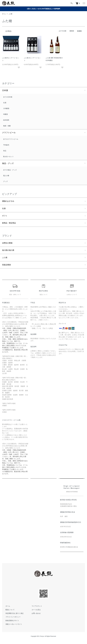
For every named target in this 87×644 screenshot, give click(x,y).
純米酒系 (6, 120)
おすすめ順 (63, 31)
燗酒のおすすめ (9, 201)
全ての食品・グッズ (10, 170)
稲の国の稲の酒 (9, 253)
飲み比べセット (8, 156)
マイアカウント (36, 609)
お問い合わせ (35, 617)
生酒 (5, 103)
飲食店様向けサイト (11, 624)
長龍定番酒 (7, 268)
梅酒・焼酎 (7, 126)
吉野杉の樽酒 (8, 245)
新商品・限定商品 (10, 224)
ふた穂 (11, 14)
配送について (9, 613)
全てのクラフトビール (11, 139)
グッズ (5, 181)
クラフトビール (9, 133)
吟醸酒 (5, 114)
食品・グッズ (8, 163)
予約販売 (6, 145)
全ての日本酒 (8, 97)
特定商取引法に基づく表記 (13, 617)
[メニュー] (84, 3)
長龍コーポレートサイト (13, 627)
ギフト (5, 217)
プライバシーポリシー (12, 620)
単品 (5, 151)
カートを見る (35, 613)
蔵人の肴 (6, 176)
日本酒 (5, 90)
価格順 (72, 31)
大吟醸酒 (6, 108)
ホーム (4, 14)
